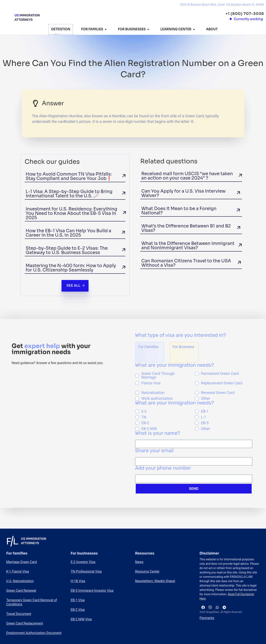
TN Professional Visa (86, 571)
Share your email (154, 451)
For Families (148, 347)
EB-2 (145, 423)
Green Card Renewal (21, 591)
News (139, 562)
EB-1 (205, 411)
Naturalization (153, 393)
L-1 (204, 417)
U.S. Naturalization (20, 581)
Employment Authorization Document (34, 633)
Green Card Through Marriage (158, 375)
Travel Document (19, 614)
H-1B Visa (78, 581)
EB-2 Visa (78, 610)
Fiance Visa (151, 383)
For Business (183, 347)
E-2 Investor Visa (83, 562)
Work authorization (157, 398)
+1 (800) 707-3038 (245, 14)
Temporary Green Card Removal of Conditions (32, 602)
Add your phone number (163, 468)
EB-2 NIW (149, 429)
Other (206, 398)
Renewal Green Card (218, 393)
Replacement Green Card (222, 383)
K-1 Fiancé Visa (18, 571)
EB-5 (205, 423)
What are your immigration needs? (174, 365)
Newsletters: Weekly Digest (155, 581)
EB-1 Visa (78, 600)
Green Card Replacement (25, 623)
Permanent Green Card (220, 374)
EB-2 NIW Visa (81, 619)
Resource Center (147, 571)
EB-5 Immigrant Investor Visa (92, 591)
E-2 (144, 411)
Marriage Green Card (22, 562)
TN (144, 417)
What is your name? (158, 433)
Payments (207, 618)
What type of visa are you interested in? (180, 335)
